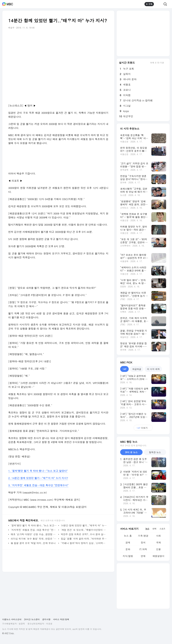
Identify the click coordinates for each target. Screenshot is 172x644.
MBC (10, 4)
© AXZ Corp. (8, 633)
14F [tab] (124, 369)
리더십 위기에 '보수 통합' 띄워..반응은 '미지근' (34, 539)
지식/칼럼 (128, 556)
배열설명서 (158, 556)
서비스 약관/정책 (61, 619)
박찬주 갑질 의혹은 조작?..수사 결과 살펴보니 (84, 534)
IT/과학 (143, 549)
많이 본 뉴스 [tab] (131, 452)
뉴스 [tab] (147, 529)
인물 (158, 549)
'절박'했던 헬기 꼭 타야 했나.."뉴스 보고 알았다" (34, 525)
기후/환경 (143, 536)
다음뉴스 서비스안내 (12, 619)
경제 (128, 542)
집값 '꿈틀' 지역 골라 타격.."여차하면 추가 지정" (84, 539)
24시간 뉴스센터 (32, 619)
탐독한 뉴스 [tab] (155, 452)
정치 (143, 542)
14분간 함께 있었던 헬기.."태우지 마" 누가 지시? (84, 525)
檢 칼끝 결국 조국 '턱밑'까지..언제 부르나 (33, 543)
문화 (128, 549)
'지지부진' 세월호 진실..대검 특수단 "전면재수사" (34, 530)
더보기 (143, 428)
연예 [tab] (154, 529)
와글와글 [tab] (137, 369)
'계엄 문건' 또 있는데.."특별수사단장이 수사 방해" (84, 530)
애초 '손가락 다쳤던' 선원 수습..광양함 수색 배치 (34, 534)
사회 (158, 536)
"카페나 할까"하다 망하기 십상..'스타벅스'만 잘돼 (84, 543)
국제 (158, 542)
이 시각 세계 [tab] (153, 369)
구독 (149, 4)
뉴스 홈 (128, 536)
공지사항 (46, 619)
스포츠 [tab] (162, 529)
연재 (143, 556)
